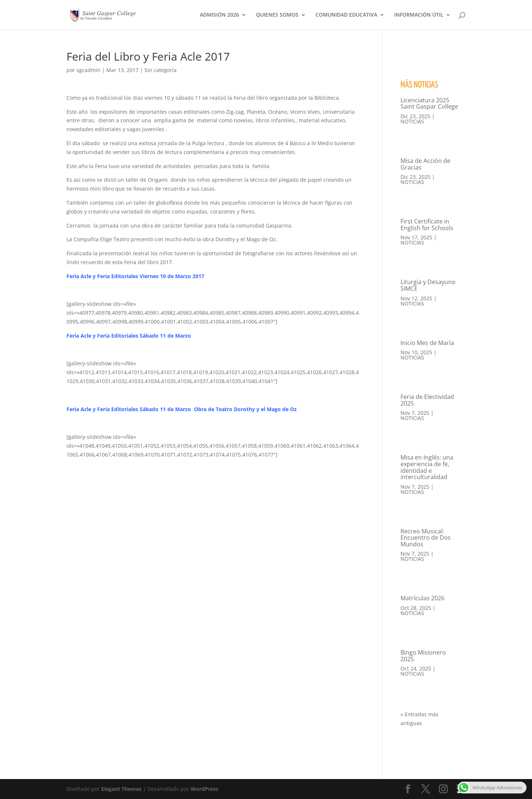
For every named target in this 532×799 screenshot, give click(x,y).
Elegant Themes (121, 789)
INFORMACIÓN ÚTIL (419, 15)
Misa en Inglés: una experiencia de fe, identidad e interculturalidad (427, 467)
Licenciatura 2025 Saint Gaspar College (429, 103)
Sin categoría (161, 70)
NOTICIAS (412, 121)
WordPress (204, 789)
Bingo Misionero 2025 (423, 656)
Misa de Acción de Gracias (425, 164)
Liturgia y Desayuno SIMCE (428, 285)
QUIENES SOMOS (277, 15)
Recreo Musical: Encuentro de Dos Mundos (426, 538)
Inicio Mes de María (427, 343)
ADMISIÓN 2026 (219, 15)
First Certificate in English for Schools (427, 225)
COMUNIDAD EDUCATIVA (346, 15)
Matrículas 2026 (422, 598)
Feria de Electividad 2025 (427, 400)
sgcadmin (88, 70)
